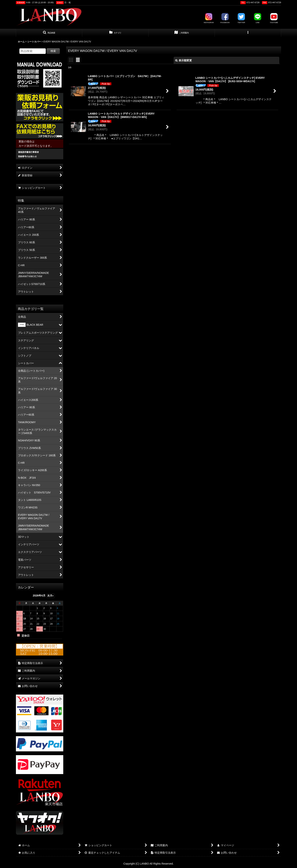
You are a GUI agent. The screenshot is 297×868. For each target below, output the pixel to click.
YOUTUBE (274, 18)
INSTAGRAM (209, 18)
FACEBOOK (225, 18)
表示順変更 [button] (184, 60)
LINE (258, 18)
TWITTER (241, 18)
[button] (49, 33)
